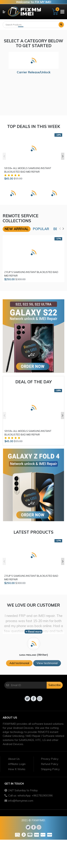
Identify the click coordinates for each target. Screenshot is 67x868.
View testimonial (47, 663)
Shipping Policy (50, 769)
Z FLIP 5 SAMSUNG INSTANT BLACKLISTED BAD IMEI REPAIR (31, 274)
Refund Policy (50, 764)
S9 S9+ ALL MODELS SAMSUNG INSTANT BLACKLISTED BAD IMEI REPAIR (28, 170)
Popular (41, 229)
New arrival (17, 229)
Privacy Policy (50, 759)
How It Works (17, 769)
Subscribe (55, 685)
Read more (34, 632)
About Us (14, 759)
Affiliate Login (17, 764)
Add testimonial (19, 663)
